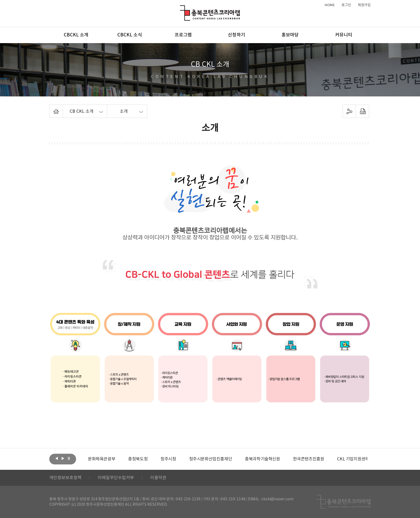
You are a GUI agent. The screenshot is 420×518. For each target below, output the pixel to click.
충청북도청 (138, 459)
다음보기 (63, 459)
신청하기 (237, 35)
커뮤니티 (344, 35)
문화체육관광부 (102, 459)
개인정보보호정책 (65, 478)
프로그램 (183, 35)
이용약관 (158, 478)
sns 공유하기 (349, 111)
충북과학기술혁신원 (262, 459)
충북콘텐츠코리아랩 (181, 8)
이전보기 (57, 459)
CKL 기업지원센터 (353, 459)
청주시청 (168, 459)
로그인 (346, 5)
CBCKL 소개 (76, 35)
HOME (330, 5)
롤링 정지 (69, 459)
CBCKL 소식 (130, 35)
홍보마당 (290, 35)
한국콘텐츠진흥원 (309, 459)
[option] (102, 459)
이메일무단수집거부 (116, 478)
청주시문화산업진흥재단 (211, 459)
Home (51, 108)
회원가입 (364, 5)
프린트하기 (363, 111)
